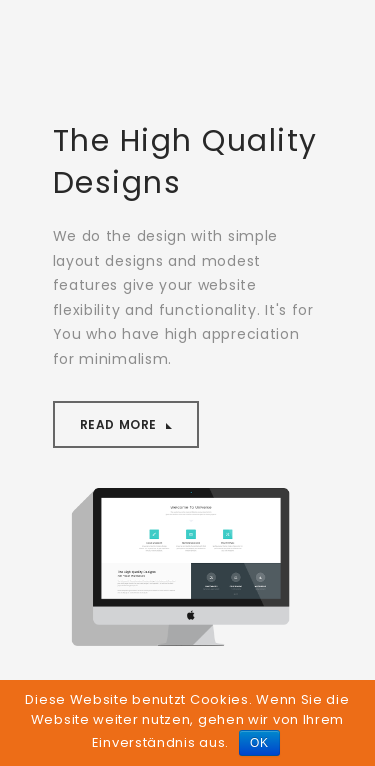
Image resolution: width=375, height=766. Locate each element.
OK (259, 743)
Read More (120, 424)
